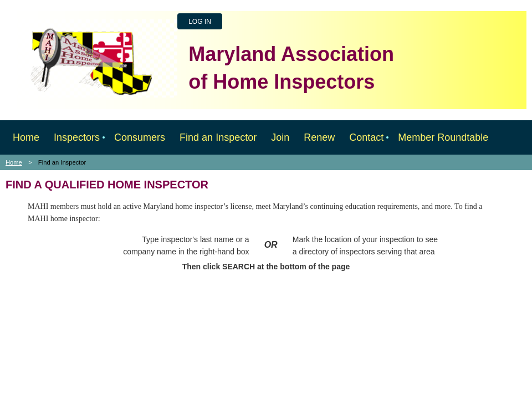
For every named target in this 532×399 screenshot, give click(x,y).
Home (14, 162)
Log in (200, 22)
